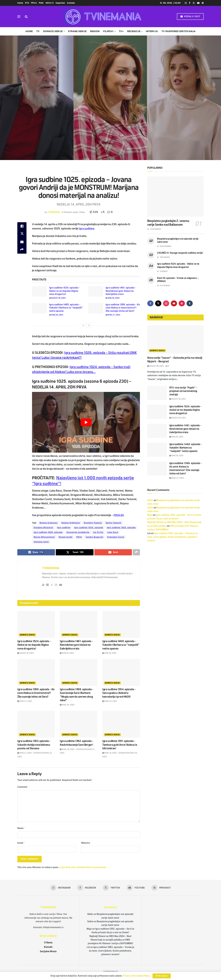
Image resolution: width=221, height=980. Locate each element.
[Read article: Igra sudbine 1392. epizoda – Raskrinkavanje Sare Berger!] (79, 724)
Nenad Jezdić (66, 537)
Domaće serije (53, 31)
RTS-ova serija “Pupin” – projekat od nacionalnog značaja (183, 391)
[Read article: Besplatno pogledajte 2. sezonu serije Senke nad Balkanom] (175, 197)
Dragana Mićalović (43, 528)
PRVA (34, 3)
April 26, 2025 (67, 705)
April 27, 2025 (113, 315)
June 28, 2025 (113, 298)
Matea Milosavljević (44, 537)
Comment (23, 787)
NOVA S (50, 3)
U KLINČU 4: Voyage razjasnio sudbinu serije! (180, 253)
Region (95, 31)
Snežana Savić (41, 542)
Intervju (152, 31)
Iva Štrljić (98, 532)
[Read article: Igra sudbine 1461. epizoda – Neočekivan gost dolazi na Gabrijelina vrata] (96, 291)
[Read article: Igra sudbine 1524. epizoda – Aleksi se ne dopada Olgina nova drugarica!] (39, 291)
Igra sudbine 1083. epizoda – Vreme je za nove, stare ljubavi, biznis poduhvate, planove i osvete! (173, 537)
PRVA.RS (119, 515)
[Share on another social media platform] (22, 250)
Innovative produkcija (78, 532)
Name (21, 829)
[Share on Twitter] (22, 234)
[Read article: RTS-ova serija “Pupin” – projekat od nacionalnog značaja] (157, 393)
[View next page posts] (89, 325)
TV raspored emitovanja (178, 31)
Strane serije (77, 31)
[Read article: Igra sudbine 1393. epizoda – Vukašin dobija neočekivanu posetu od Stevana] (36, 724)
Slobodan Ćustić (116, 537)
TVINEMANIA (54, 212)
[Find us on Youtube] (174, 303)
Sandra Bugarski (94, 537)
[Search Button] (26, 17)
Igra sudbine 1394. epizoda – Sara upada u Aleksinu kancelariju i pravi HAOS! (119, 693)
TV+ (121, 31)
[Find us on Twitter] (158, 303)
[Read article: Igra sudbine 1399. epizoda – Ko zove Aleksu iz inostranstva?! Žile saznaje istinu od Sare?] (96, 308)
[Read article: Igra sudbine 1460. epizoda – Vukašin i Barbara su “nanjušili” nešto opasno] (39, 308)
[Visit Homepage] (102, 17)
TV (38, 31)
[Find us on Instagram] (166, 303)
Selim (150, 508)
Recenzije (134, 31)
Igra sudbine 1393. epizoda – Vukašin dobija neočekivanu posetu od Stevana (34, 745)
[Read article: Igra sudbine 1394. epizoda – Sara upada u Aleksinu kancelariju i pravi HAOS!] (121, 672)
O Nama (48, 944)
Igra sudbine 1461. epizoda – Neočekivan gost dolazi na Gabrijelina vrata (121, 291)
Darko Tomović (114, 523)
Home (20, 3)
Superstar (60, 3)
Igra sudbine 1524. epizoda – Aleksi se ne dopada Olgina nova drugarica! (65, 291)
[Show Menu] (19, 17)
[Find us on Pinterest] (182, 303)
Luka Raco (113, 532)
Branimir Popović (93, 523)
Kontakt (71, 3)
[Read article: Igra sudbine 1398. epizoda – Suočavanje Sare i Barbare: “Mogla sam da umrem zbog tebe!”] (79, 672)
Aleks (150, 500)
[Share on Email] (22, 242)
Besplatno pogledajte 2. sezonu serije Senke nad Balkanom (168, 223)
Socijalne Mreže (48, 953)
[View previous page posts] (83, 325)
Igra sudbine (64, 528)
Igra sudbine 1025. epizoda (121, 528)
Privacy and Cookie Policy (136, 976)
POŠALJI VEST (190, 17)
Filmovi (108, 31)
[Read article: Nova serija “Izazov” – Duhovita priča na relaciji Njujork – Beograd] (175, 339)
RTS (27, 3)
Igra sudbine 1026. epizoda (48, 532)
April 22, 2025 (110, 701)
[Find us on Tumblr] (190, 303)
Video (82, 212)
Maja (150, 515)
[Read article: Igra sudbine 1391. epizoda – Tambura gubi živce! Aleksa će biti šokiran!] (121, 724)
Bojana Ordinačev (71, 523)
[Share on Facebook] (22, 226)
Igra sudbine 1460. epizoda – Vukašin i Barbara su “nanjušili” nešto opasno (66, 308)
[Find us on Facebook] (150, 303)
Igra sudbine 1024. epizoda (89, 528)
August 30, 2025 (57, 298)
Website (85, 844)
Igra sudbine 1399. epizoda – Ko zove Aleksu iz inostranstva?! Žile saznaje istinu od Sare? (123, 308)
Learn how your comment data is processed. (83, 869)
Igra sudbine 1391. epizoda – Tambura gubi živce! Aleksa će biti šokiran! (120, 745)
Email (21, 844)
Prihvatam (162, 976)
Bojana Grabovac (49, 523)
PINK (41, 3)
